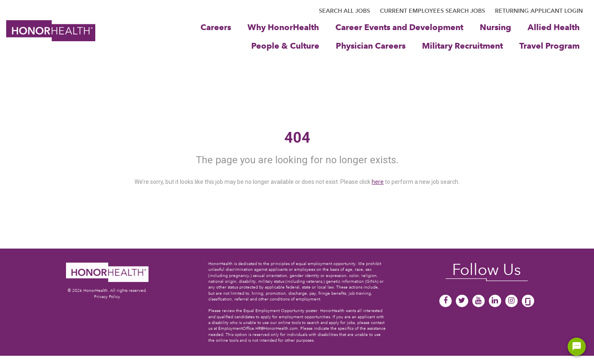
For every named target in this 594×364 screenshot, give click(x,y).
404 (297, 138)
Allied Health (554, 27)
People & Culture (285, 46)
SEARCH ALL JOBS (344, 11)
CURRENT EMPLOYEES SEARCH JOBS (433, 11)
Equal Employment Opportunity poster (280, 311)
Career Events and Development (399, 27)
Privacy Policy (107, 297)
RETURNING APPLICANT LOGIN (539, 11)
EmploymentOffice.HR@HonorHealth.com (258, 328)
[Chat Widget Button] (577, 347)
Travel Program (549, 46)
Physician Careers (371, 46)
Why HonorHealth (283, 27)
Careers (216, 27)
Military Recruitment (462, 46)
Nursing (495, 27)
